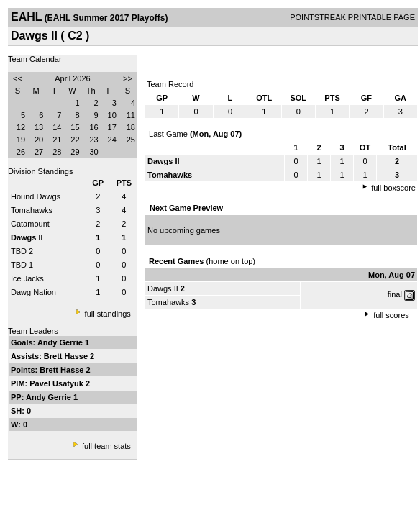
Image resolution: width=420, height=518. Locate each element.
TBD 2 (22, 251)
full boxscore (393, 188)
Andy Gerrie (61, 342)
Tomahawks (32, 210)
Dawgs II (163, 288)
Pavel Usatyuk (58, 383)
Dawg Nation (33, 292)
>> (128, 78)
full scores (391, 315)
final (395, 294)
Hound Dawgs (36, 196)
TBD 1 (22, 265)
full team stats (106, 446)
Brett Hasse (67, 356)
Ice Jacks (27, 278)
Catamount (30, 224)
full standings (108, 314)
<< (18, 78)
